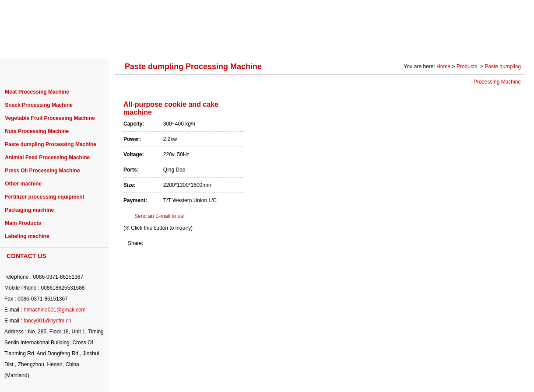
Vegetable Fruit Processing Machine (50, 118)
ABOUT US (71, 45)
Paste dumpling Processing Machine (51, 144)
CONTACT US (496, 45)
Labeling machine (27, 236)
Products (468, 66)
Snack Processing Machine (39, 105)
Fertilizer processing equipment (44, 197)
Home (443, 66)
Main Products (23, 223)
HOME (26, 45)
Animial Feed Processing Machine (47, 157)
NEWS (292, 45)
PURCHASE (246, 45)
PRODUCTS (124, 45)
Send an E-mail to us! (160, 216)
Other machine (23, 184)
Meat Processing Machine (37, 92)
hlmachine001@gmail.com (55, 310)
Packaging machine (29, 210)
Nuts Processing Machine (37, 131)
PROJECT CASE (185, 45)
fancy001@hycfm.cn (47, 321)
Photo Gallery (438, 45)
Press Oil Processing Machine (42, 171)
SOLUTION (384, 45)
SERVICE (335, 45)
